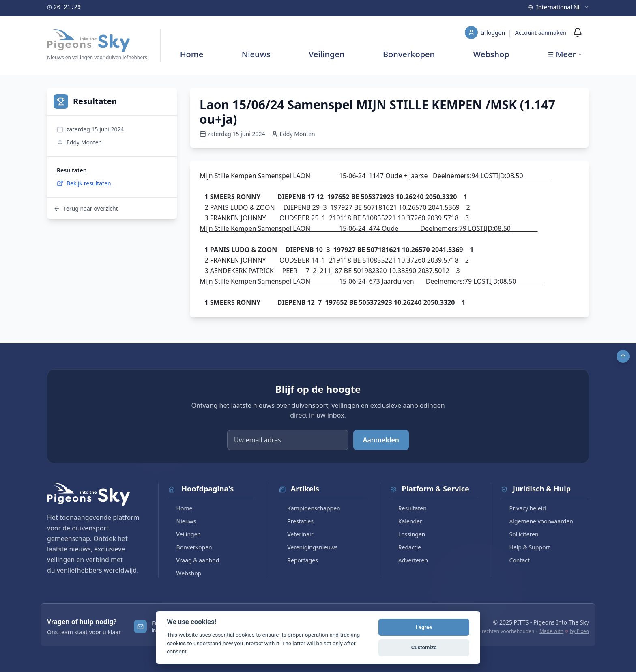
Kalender (406, 521)
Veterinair (296, 534)
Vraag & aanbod (194, 560)
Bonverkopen (409, 54)
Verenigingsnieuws (308, 547)
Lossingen (408, 534)
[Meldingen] (578, 32)
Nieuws (256, 54)
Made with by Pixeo (564, 631)
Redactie (406, 547)
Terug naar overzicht (86, 208)
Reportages (299, 560)
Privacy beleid (523, 508)
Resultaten (408, 508)
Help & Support (525, 547)
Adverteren (409, 560)
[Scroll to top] (623, 356)
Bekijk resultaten (84, 183)
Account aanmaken (541, 33)
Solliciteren (520, 534)
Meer (565, 54)
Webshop (491, 54)
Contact (515, 560)
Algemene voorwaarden (537, 521)
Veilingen (327, 54)
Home (192, 54)
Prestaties (296, 521)
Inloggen (494, 33)
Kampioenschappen (310, 508)
